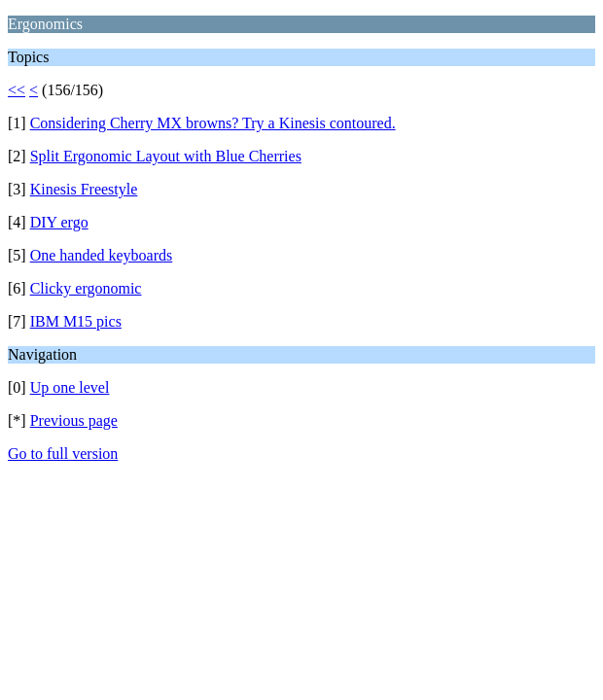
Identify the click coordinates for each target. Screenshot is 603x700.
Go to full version (63, 454)
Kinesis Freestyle (84, 189)
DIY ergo (59, 222)
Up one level (70, 387)
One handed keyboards (102, 255)
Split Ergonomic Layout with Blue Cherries (166, 156)
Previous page (74, 420)
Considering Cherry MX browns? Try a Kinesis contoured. (213, 123)
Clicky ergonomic (86, 288)
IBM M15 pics (76, 321)
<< (17, 90)
